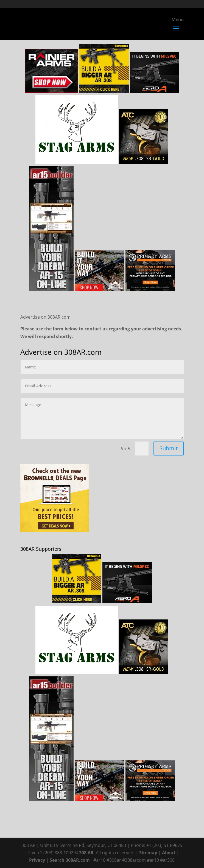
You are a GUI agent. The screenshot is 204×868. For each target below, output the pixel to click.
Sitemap (148, 853)
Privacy (37, 860)
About (169, 853)
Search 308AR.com (70, 860)
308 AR (86, 853)
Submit (169, 448)
